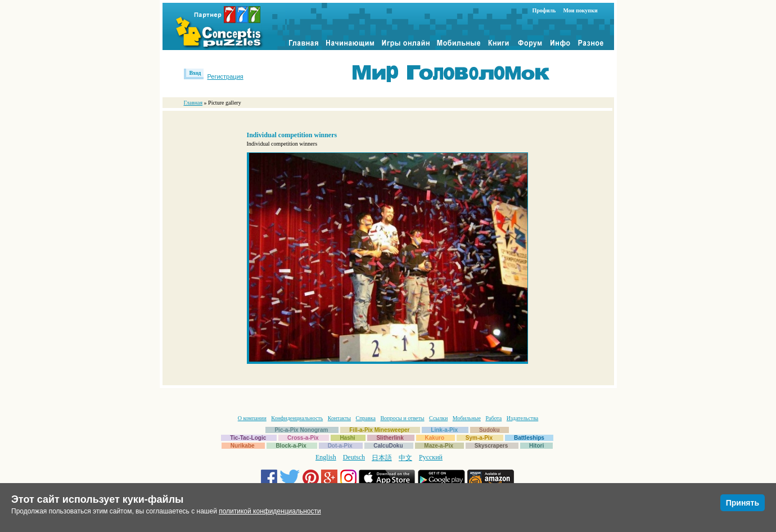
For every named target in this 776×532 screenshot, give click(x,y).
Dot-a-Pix (340, 446)
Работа (493, 418)
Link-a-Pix (444, 430)
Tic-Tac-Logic (248, 438)
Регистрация (225, 76)
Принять (743, 503)
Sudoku (489, 430)
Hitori (536, 446)
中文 (405, 458)
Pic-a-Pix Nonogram (301, 430)
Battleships (529, 438)
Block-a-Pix (291, 446)
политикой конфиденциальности (270, 511)
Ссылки (438, 418)
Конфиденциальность (297, 418)
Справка (366, 418)
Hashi (347, 438)
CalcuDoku (388, 446)
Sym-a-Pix (479, 438)
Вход (195, 73)
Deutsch (354, 457)
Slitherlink (390, 438)
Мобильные (467, 418)
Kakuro (435, 438)
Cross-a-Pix (303, 438)
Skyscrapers (491, 446)
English (326, 457)
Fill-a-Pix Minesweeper (379, 430)
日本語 (382, 458)
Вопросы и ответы (402, 418)
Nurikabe (243, 446)
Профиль (544, 10)
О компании (252, 418)
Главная (193, 103)
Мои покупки (580, 10)
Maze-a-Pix (439, 446)
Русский (431, 457)
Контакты (339, 418)
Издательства (522, 418)
